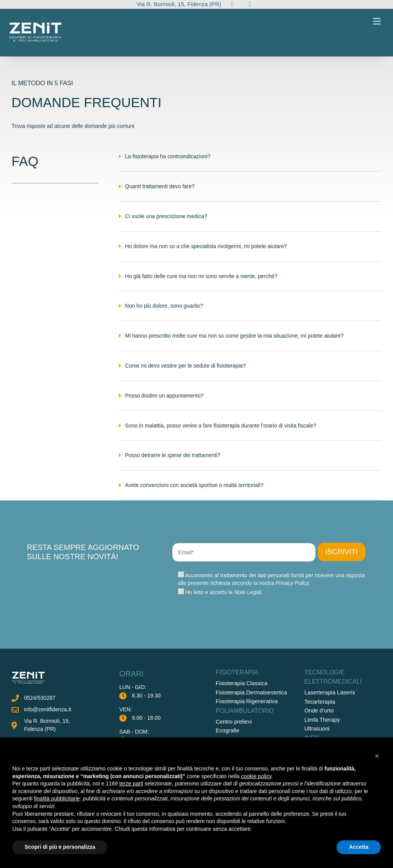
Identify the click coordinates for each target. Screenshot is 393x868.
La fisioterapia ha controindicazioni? (168, 161)
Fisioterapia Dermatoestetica (250, 719)
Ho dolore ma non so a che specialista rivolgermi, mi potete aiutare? (206, 251)
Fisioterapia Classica (240, 710)
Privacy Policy (292, 610)
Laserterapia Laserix (329, 719)
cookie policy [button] (256, 776)
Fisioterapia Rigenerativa (245, 728)
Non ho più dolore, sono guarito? (164, 311)
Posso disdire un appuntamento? (164, 401)
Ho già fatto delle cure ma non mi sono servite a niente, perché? (201, 281)
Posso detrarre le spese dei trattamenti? (173, 460)
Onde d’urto (318, 737)
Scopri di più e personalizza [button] (60, 847)
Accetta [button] (359, 847)
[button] (250, 167)
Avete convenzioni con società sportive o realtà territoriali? (194, 490)
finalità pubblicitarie (57, 798)
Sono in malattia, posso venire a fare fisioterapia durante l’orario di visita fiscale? (221, 431)
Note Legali (248, 619)
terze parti (131, 784)
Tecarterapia (319, 728)
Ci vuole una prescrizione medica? (166, 221)
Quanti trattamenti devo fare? (160, 191)
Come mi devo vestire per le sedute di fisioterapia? (185, 371)
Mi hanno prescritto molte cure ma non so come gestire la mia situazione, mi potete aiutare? (234, 341)
